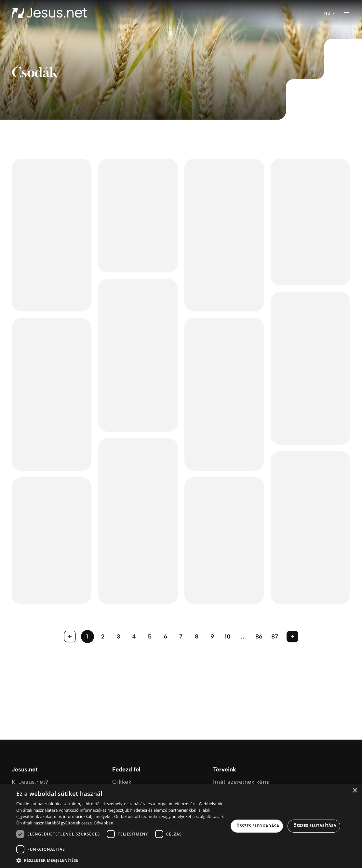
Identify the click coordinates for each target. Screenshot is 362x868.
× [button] (355, 791)
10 (228, 637)
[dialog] (181, 826)
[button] (122, 860)
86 (259, 637)
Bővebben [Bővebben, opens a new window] (104, 823)
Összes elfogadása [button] (258, 826)
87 (275, 637)
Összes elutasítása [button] (315, 826)
